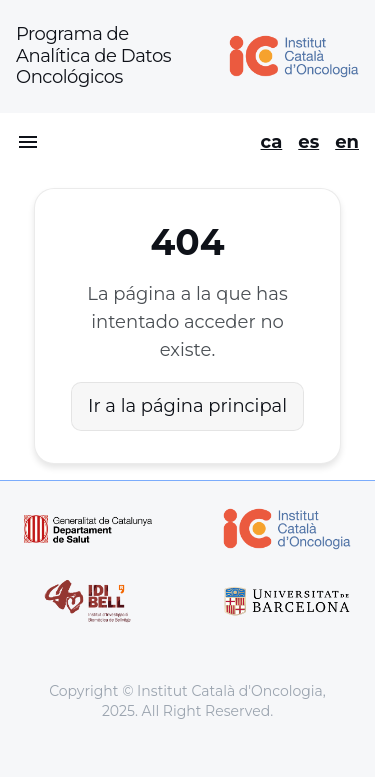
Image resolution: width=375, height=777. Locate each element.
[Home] (286, 56)
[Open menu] (28, 142)
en (347, 142)
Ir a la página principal (187, 406)
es (308, 142)
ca (272, 142)
